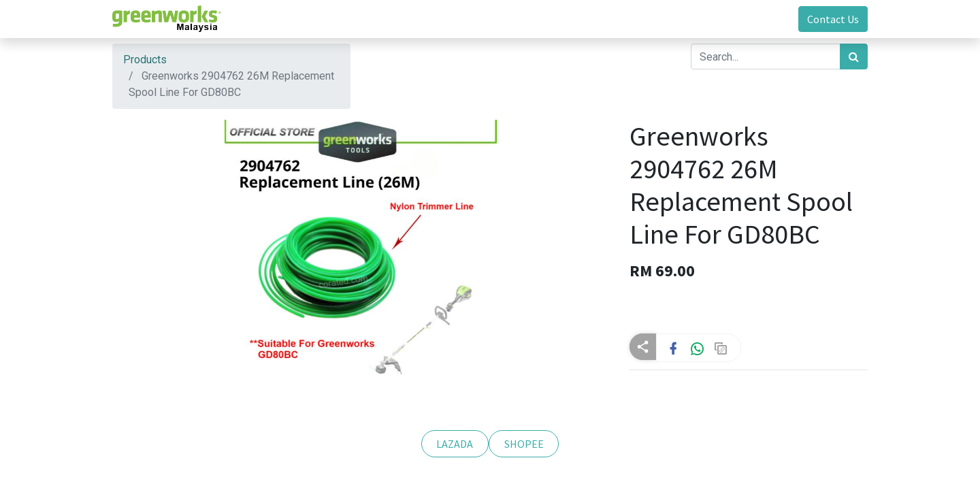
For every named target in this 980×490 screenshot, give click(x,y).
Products (145, 60)
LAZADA (455, 444)
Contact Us (833, 19)
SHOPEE (524, 444)
